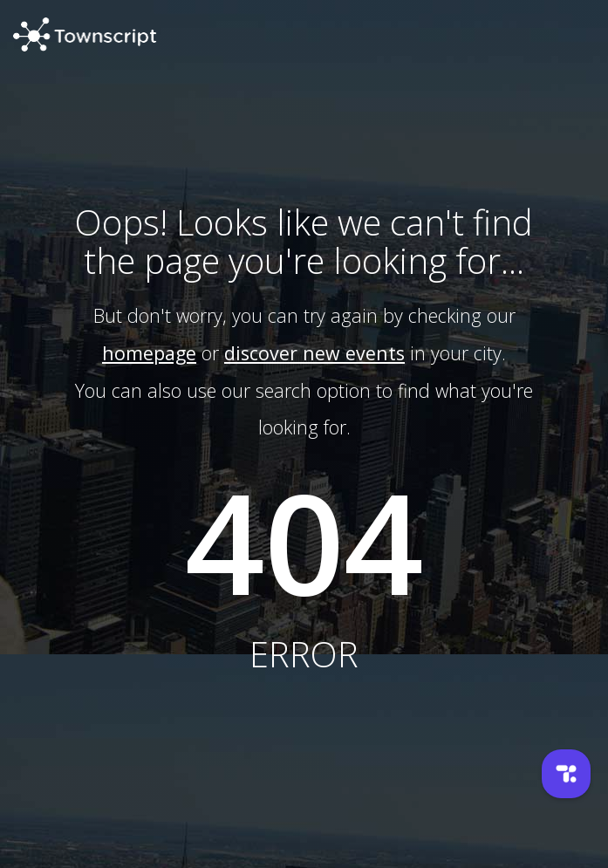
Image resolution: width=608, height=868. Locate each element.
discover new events (314, 353)
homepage (149, 353)
